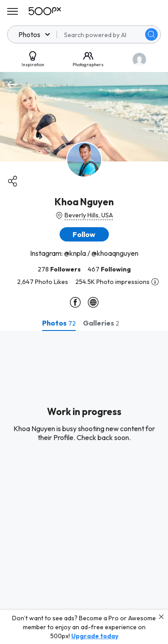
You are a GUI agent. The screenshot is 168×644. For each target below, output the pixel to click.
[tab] (59, 323)
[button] (84, 234)
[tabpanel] (84, 487)
